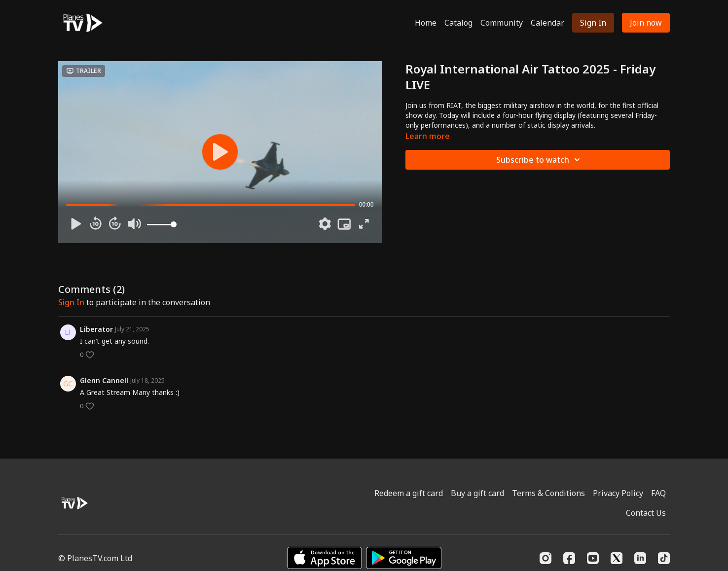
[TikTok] (664, 558)
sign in (71, 302)
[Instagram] (546, 558)
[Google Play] (404, 558)
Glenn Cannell (104, 380)
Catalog (458, 23)
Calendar (547, 23)
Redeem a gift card (409, 493)
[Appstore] (324, 558)
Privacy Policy (618, 493)
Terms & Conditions (548, 493)
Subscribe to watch (540, 160)
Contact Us (646, 513)
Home (426, 23)
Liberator (96, 329)
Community (502, 23)
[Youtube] (593, 558)
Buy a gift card (477, 493)
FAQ (658, 493)
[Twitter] (617, 558)
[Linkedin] (640, 558)
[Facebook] (569, 558)
